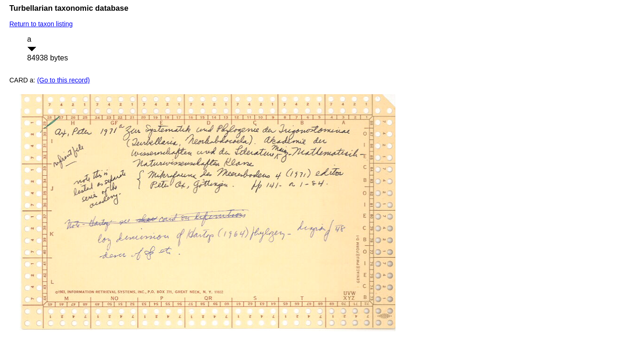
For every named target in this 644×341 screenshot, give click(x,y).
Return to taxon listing (41, 24)
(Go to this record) (63, 80)
